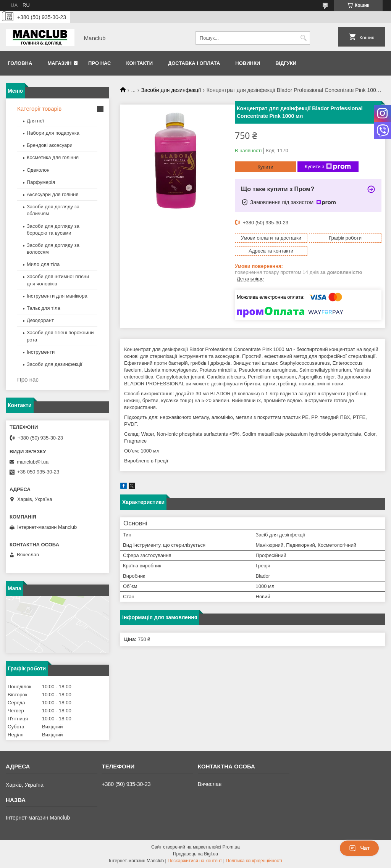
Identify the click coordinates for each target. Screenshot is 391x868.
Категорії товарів (39, 109)
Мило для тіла (43, 264)
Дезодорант (40, 320)
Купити (265, 167)
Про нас (99, 63)
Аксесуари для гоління (53, 194)
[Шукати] (303, 38)
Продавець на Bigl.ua (195, 854)
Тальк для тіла (44, 308)
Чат (359, 848)
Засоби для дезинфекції (171, 90)
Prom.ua (231, 847)
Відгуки (286, 63)
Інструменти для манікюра (57, 296)
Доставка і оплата (194, 63)
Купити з (328, 167)
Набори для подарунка (53, 133)
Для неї (35, 121)
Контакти (139, 63)
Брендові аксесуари (50, 145)
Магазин (59, 63)
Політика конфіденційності (254, 861)
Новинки (248, 63)
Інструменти (41, 352)
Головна (20, 63)
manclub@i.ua (33, 462)
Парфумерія (41, 182)
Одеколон (38, 170)
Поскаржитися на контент (195, 861)
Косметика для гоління (53, 157)
